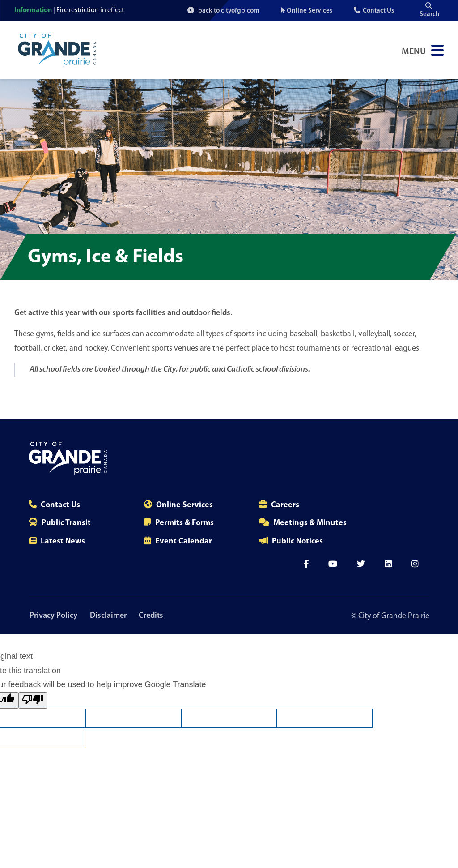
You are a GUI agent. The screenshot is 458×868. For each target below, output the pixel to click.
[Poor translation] (33, 701)
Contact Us (378, 11)
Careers (285, 505)
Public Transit (66, 523)
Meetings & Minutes (310, 523)
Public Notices (297, 541)
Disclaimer (109, 616)
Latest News (63, 541)
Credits (154, 616)
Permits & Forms (184, 523)
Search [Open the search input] (430, 10)
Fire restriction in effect (90, 10)
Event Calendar (184, 541)
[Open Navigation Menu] (423, 50)
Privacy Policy (53, 616)
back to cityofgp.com (223, 11)
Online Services (310, 11)
